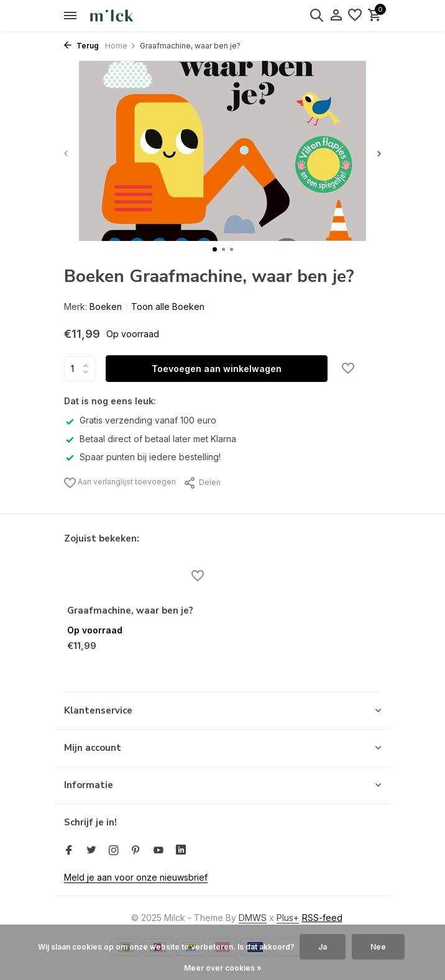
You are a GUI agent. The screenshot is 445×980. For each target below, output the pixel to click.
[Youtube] (158, 851)
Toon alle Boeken (168, 306)
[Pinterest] (136, 851)
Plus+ (288, 918)
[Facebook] (69, 851)
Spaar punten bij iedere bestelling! (142, 457)
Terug (81, 46)
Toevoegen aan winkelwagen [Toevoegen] (217, 369)
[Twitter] (91, 851)
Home (121, 46)
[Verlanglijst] (355, 16)
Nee (378, 947)
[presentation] (67, 153)
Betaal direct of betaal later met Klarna (150, 439)
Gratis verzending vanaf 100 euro (140, 420)
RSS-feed (322, 918)
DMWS (253, 918)
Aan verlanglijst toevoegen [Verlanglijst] (120, 483)
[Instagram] (114, 851)
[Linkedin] (181, 851)
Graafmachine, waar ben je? (130, 611)
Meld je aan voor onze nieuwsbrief (136, 877)
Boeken (106, 306)
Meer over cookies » (223, 968)
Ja (323, 947)
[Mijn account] (336, 16)
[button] (215, 249)
